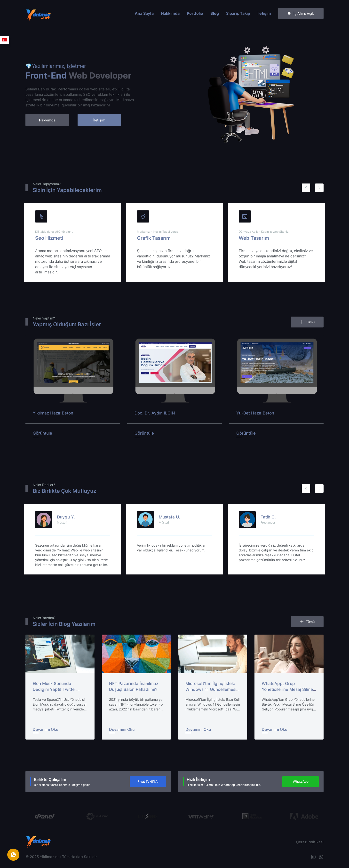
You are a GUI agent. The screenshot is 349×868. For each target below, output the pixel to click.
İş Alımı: (301, 13)
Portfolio (195, 13)
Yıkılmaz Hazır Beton (53, 413)
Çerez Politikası (310, 842)
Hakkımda (170, 13)
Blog (215, 13)
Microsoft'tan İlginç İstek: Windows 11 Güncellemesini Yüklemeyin (213, 689)
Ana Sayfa (144, 13)
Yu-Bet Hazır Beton (255, 413)
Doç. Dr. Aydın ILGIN (155, 413)
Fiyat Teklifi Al (148, 781)
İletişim (264, 13)
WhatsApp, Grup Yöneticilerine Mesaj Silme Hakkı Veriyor (287, 689)
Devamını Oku (46, 729)
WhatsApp (301, 781)
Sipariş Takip (238, 13)
